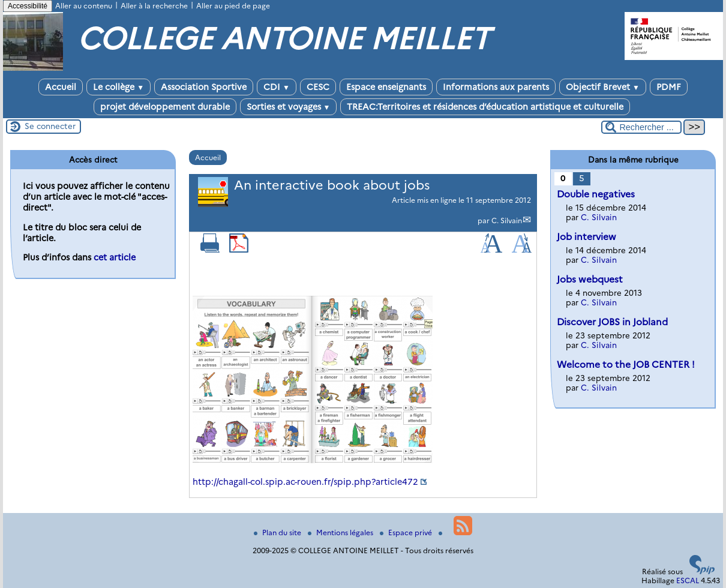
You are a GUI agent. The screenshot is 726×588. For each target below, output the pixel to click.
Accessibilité (28, 6)
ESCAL (688, 580)
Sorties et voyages (289, 107)
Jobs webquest (590, 279)
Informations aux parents (496, 87)
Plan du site (278, 532)
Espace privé (407, 532)
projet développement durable (165, 107)
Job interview (586, 237)
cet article (115, 257)
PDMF (669, 87)
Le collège (118, 87)
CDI (277, 87)
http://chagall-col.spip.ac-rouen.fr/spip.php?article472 (305, 482)
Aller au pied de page (233, 6)
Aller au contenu (84, 6)
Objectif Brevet (603, 87)
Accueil (61, 87)
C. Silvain (507, 220)
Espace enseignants (386, 87)
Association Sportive (204, 87)
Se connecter (50, 126)
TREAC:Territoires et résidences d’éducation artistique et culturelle (485, 107)
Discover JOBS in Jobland (612, 322)
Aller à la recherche (154, 6)
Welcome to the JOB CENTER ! (626, 364)
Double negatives (596, 194)
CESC (318, 87)
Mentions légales (341, 532)
